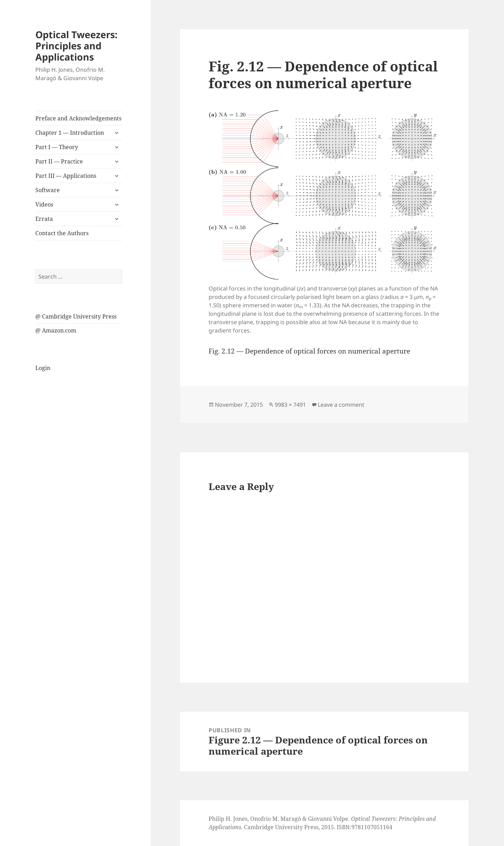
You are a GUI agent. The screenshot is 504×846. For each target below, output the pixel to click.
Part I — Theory (57, 147)
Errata (44, 219)
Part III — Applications (66, 176)
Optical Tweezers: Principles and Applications (76, 46)
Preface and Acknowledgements (78, 118)
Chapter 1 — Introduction (70, 133)
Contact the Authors (62, 233)
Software (48, 190)
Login (43, 368)
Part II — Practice (59, 161)
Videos (44, 204)
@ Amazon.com (56, 330)
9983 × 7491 (290, 405)
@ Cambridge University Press (76, 316)
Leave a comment (341, 405)
